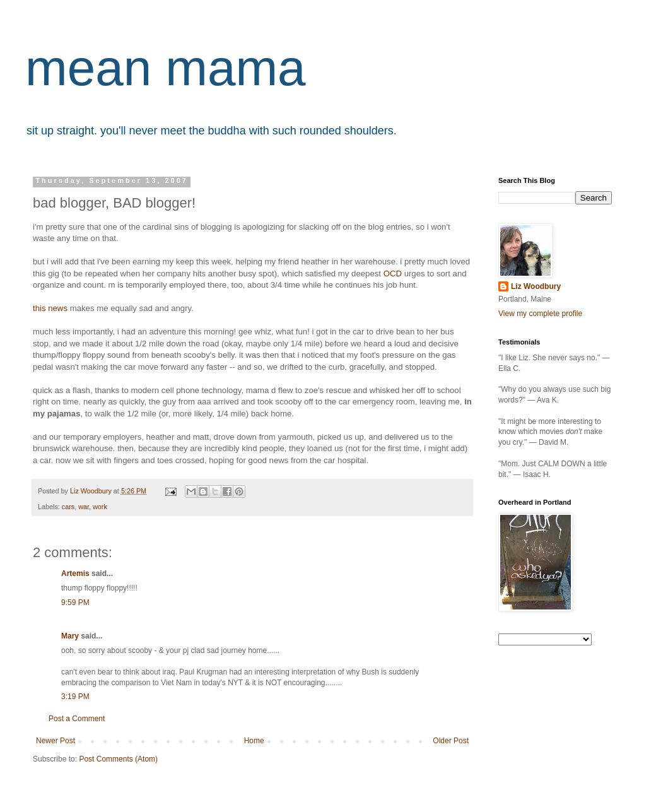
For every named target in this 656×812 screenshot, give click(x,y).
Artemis (75, 574)
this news (50, 308)
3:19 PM (75, 697)
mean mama (166, 68)
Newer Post (56, 741)
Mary (70, 636)
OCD (393, 274)
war (84, 507)
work (100, 507)
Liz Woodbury (536, 286)
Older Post (451, 741)
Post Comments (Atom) (118, 759)
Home (254, 741)
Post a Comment (77, 719)
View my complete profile (540, 314)
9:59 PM (75, 603)
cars (68, 507)
